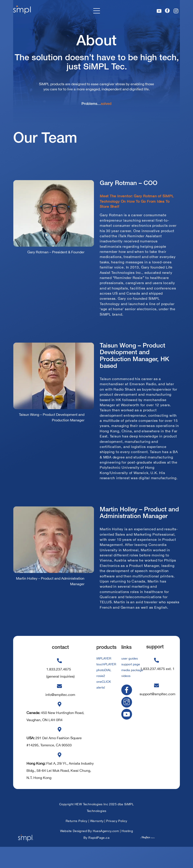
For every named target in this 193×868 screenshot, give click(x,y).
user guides (130, 679)
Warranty (97, 842)
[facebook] (127, 709)
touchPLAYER (106, 685)
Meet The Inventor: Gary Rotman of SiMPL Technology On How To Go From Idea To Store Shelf (139, 213)
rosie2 (101, 695)
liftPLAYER (104, 679)
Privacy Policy (117, 842)
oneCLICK (104, 701)
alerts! (101, 706)
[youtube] (127, 733)
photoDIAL (104, 690)
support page (131, 685)
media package (132, 690)
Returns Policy (77, 842)
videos (126, 695)
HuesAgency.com (106, 852)
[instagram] (127, 721)
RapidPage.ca (99, 859)
